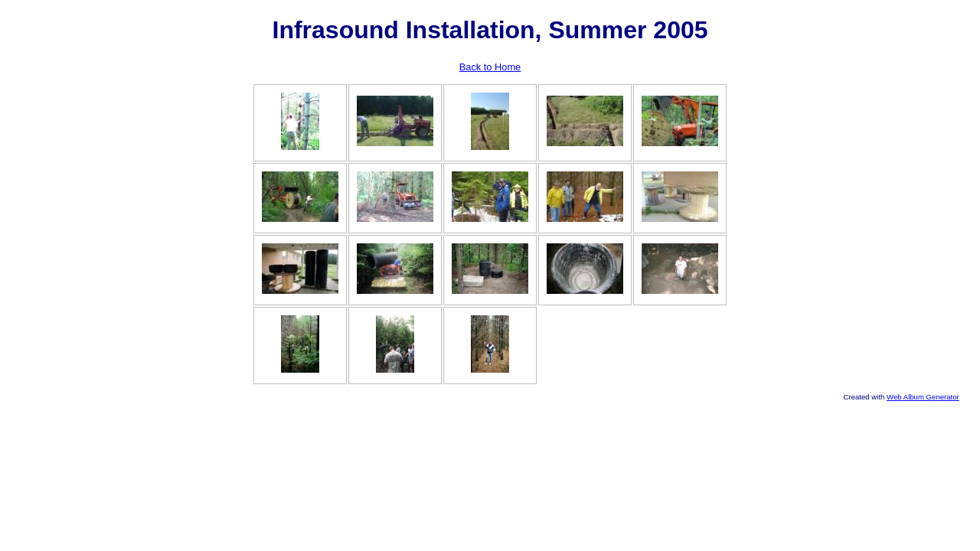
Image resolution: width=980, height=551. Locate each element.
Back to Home (490, 67)
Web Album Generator (923, 397)
